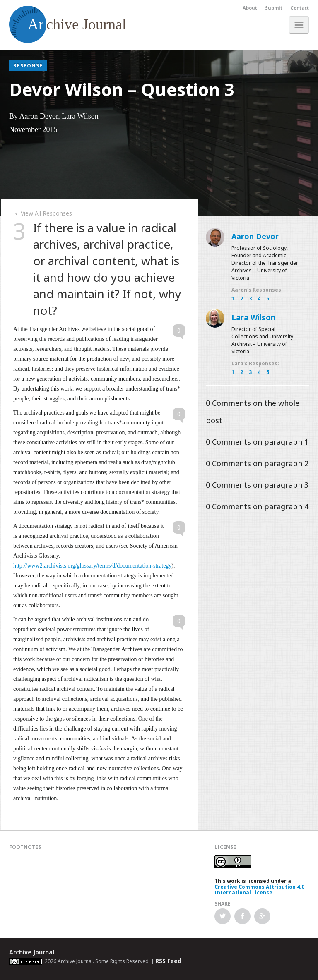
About (250, 8)
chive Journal (68, 24)
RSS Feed (168, 961)
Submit (274, 8)
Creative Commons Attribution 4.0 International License (259, 890)
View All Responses (43, 213)
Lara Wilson (253, 317)
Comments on (257, 442)
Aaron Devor (255, 236)
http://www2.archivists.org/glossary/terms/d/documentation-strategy (92, 566)
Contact (300, 8)
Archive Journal (32, 952)
